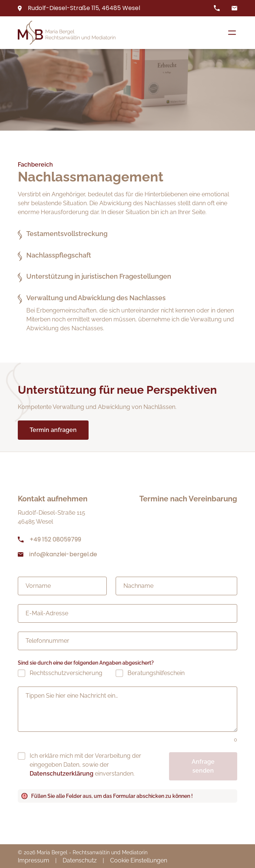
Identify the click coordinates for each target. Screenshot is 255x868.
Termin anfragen (53, 430)
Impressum (34, 860)
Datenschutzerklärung (62, 774)
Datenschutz (80, 860)
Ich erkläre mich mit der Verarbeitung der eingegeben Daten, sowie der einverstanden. (85, 765)
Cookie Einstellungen (139, 860)
